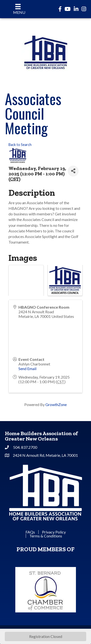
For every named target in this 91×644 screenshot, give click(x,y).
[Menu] (18, 9)
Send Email (27, 369)
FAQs (30, 532)
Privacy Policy (54, 532)
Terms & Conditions (46, 536)
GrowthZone (56, 404)
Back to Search (20, 145)
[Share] (73, 171)
